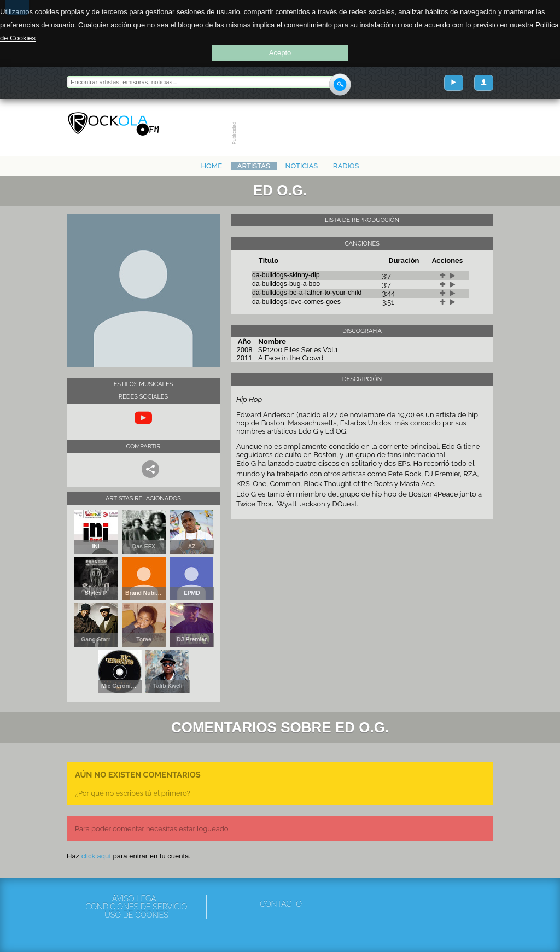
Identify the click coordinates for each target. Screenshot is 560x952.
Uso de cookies (136, 915)
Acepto (280, 53)
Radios (346, 166)
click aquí (96, 856)
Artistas (254, 166)
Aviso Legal (136, 899)
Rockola (113, 124)
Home (211, 166)
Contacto (281, 904)
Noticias (302, 166)
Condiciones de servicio (136, 907)
